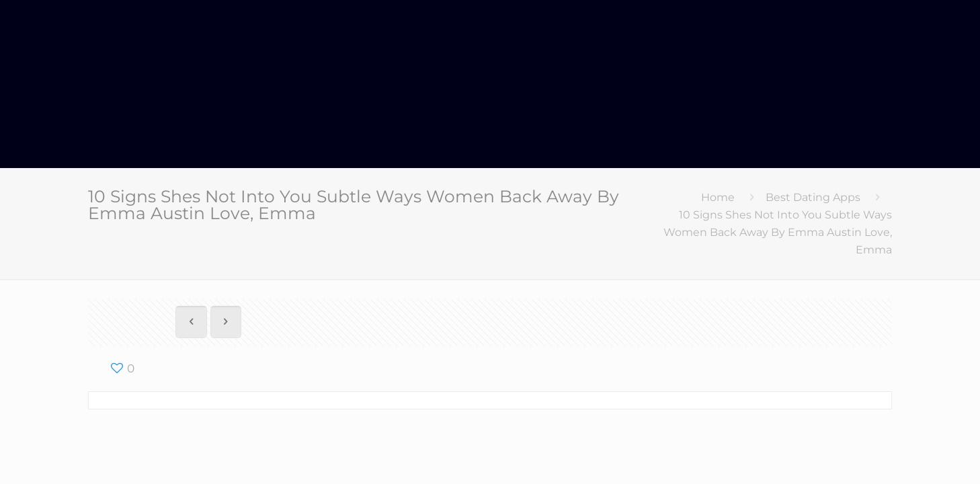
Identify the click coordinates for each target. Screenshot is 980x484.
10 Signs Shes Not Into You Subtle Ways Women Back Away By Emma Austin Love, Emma (778, 232)
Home (718, 197)
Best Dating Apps (813, 197)
